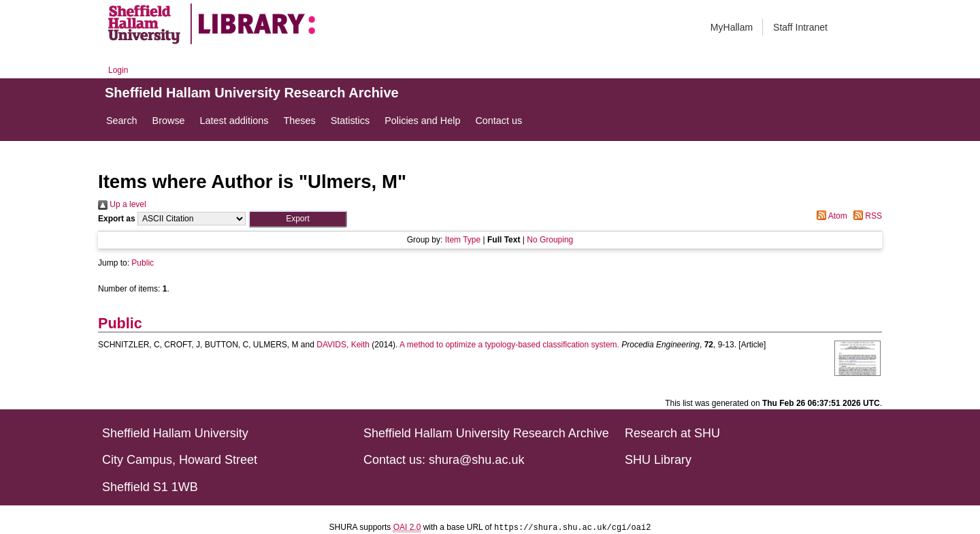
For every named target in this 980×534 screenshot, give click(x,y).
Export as (117, 219)
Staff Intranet (800, 27)
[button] (298, 219)
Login (118, 70)
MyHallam (732, 27)
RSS (866, 216)
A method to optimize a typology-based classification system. (509, 345)
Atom (830, 216)
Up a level (122, 204)
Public (143, 263)
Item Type (463, 240)
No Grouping (550, 240)
